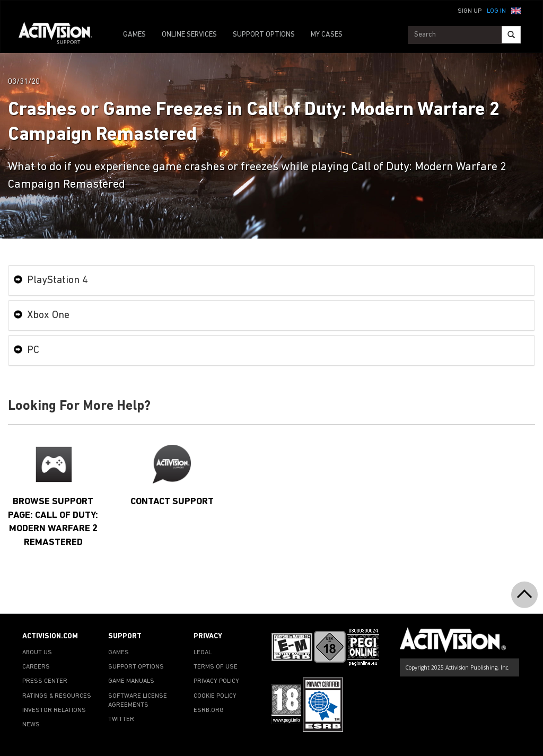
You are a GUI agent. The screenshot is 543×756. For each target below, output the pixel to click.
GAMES (134, 35)
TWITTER (121, 719)
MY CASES (327, 35)
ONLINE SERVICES (189, 35)
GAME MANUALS (131, 681)
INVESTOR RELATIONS (54, 710)
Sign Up (470, 11)
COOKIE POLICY (215, 696)
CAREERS (36, 667)
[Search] (511, 35)
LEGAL (203, 653)
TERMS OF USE (216, 667)
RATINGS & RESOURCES (57, 696)
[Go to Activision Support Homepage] (61, 35)
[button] (516, 10)
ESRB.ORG (209, 710)
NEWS (31, 725)
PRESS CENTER (45, 681)
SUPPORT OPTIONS (264, 35)
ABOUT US (37, 653)
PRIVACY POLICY (216, 681)
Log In (496, 11)
